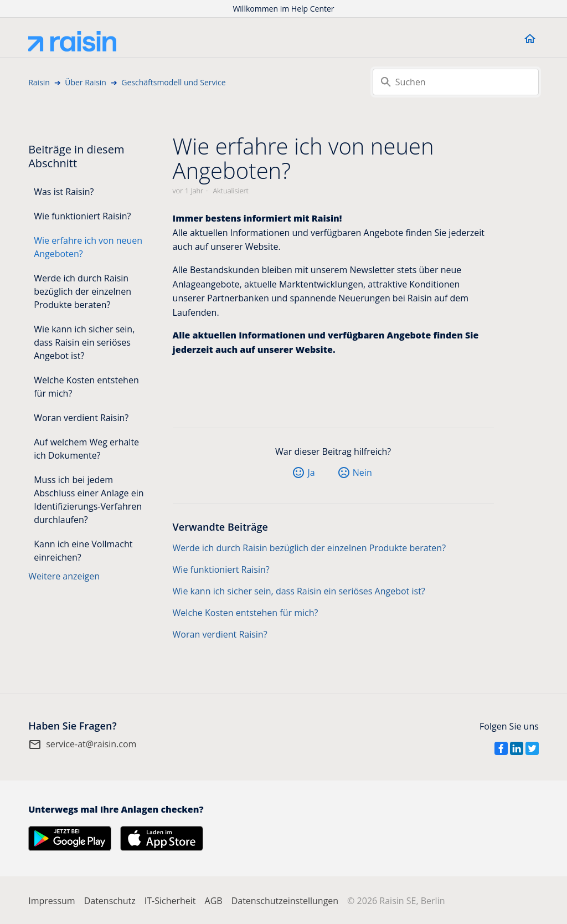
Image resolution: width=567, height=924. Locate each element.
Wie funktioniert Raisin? (82, 216)
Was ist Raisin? (64, 192)
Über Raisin (86, 82)
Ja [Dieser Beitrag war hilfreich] (311, 473)
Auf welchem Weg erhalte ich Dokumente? (86, 449)
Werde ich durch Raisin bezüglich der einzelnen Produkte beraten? (83, 291)
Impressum (51, 901)
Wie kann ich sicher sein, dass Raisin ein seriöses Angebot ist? (84, 342)
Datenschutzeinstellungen (285, 901)
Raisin (39, 82)
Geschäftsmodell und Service (173, 82)
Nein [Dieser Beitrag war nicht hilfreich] (362, 473)
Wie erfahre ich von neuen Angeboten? (88, 247)
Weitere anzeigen (64, 576)
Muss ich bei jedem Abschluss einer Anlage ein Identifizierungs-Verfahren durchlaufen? (89, 500)
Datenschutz (110, 901)
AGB (214, 901)
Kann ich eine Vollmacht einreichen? (83, 551)
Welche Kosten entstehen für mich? (86, 387)
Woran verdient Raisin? (81, 418)
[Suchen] (456, 82)
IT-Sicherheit (170, 901)
